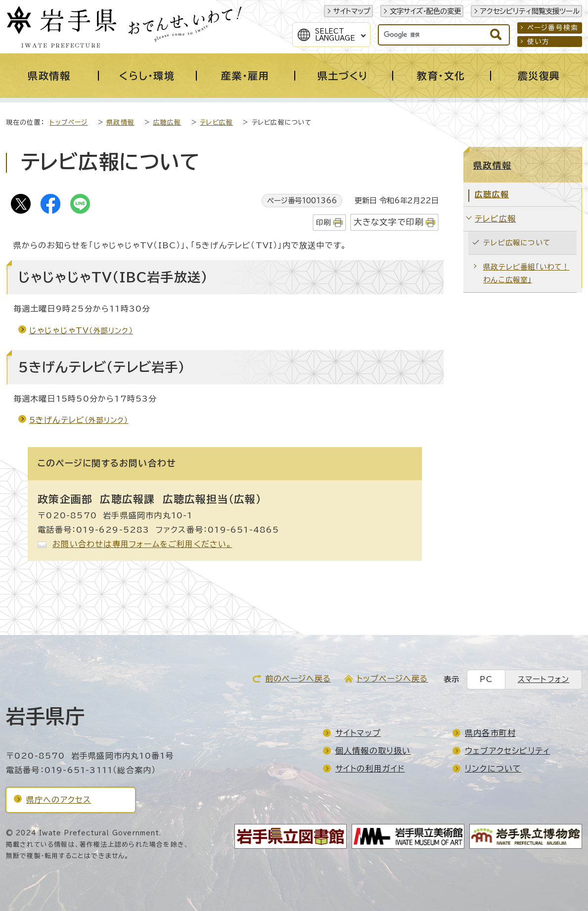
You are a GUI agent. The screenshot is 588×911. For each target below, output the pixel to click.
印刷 (323, 222)
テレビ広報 (216, 122)
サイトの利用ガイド (370, 769)
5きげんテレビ (79, 420)
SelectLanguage (335, 35)
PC (486, 679)
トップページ (68, 122)
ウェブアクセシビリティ (507, 751)
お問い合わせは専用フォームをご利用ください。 (142, 544)
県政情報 (120, 122)
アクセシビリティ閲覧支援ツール (530, 11)
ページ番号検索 (553, 28)
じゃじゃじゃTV (81, 330)
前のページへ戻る (298, 679)
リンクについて (493, 769)
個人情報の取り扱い (373, 751)
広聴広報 (167, 122)
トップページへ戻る (392, 679)
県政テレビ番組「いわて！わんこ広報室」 (526, 273)
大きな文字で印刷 (389, 222)
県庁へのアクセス (59, 800)
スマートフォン (543, 679)
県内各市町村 (490, 733)
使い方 (539, 42)
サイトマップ (352, 11)
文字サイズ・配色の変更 (425, 11)
